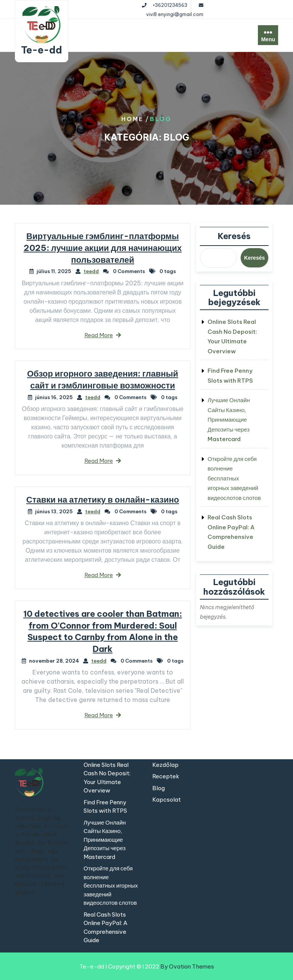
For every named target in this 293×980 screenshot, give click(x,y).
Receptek (166, 776)
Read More (103, 335)
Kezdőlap (165, 765)
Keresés (234, 236)
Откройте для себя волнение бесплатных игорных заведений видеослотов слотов (234, 478)
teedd (91, 271)
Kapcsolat (167, 800)
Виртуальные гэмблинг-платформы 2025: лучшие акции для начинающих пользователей (103, 248)
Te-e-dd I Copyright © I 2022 (147, 966)
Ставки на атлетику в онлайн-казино (103, 500)
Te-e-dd (42, 50)
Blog (159, 788)
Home (133, 119)
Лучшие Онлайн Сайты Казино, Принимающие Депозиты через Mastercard (229, 420)
